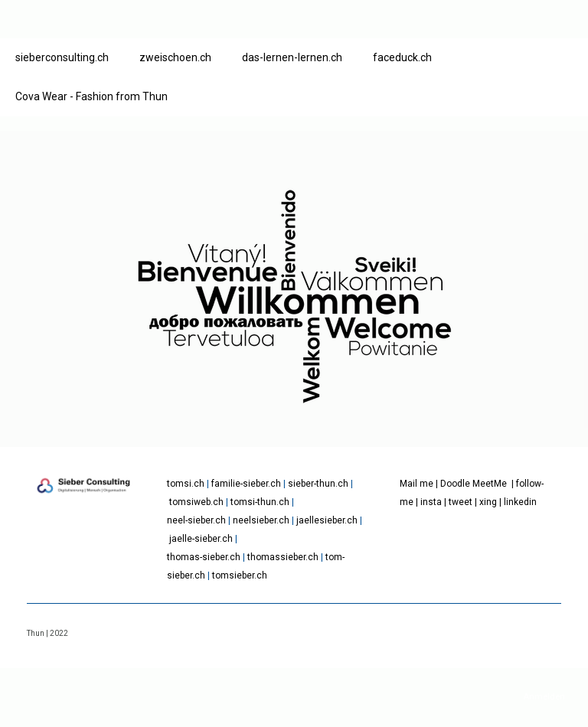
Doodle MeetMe (474, 484)
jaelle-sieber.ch (201, 539)
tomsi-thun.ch (260, 502)
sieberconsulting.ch (62, 57)
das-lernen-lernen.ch (292, 57)
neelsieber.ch (261, 520)
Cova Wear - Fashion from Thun (91, 96)
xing (488, 502)
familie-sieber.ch (246, 484)
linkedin (520, 502)
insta (431, 502)
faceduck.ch (402, 57)
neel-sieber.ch (196, 520)
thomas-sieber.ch (204, 557)
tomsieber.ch (240, 575)
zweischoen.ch (175, 57)
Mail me (416, 484)
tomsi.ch (186, 484)
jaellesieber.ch (327, 520)
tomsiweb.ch (196, 502)
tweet (461, 502)
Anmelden (544, 697)
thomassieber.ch (283, 557)
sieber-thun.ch (318, 484)
